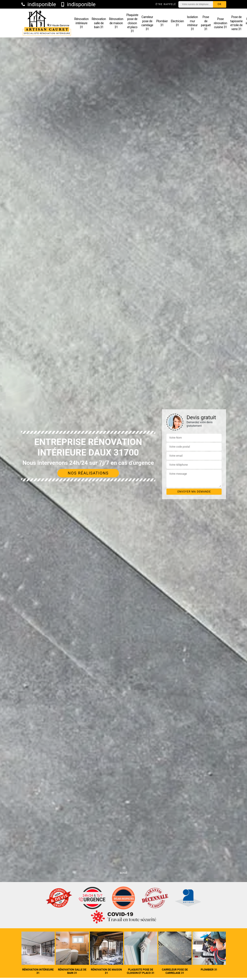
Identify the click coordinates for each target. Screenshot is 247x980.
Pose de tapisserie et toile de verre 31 (236, 23)
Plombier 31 (162, 23)
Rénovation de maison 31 (116, 23)
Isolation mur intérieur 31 (192, 23)
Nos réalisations (88, 473)
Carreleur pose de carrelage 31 (147, 23)
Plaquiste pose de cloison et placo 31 (132, 23)
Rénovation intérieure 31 (82, 23)
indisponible (39, 4)
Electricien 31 (177, 23)
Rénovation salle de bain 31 (99, 23)
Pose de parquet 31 (206, 23)
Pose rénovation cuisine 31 (220, 23)
